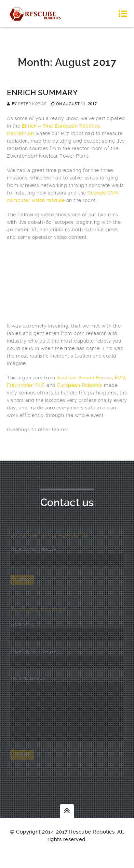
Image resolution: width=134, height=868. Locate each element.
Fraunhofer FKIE (26, 385)
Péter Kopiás (32, 104)
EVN (120, 378)
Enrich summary (42, 93)
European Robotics (80, 385)
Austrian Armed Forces (84, 378)
